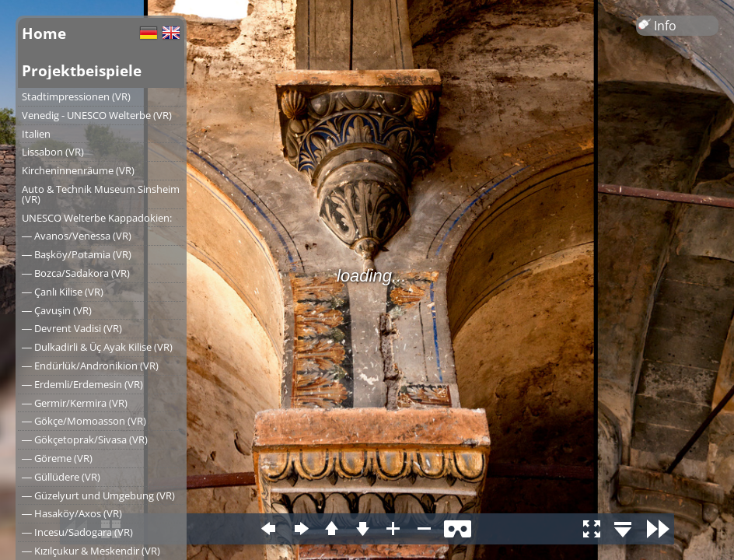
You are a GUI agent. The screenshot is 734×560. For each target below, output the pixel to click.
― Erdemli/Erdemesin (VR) (82, 384)
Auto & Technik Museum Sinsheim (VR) (101, 194)
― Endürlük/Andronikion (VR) (90, 366)
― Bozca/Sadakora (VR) (76, 273)
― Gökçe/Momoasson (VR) (84, 421)
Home (44, 33)
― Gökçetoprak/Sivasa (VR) (85, 439)
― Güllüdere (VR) (61, 477)
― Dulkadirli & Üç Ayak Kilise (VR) (97, 347)
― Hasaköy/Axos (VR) (72, 513)
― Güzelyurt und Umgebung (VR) (98, 495)
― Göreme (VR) (57, 458)
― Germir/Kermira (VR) (75, 403)
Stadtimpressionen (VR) (76, 96)
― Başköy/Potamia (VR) (77, 254)
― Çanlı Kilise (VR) (63, 292)
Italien (36, 134)
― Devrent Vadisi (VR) (72, 328)
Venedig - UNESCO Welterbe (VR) (97, 115)
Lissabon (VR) (53, 152)
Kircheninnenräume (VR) (78, 170)
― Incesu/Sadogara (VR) (77, 532)
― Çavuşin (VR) (57, 310)
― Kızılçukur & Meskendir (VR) (91, 551)
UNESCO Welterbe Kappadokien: (97, 218)
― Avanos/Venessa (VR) (77, 236)
